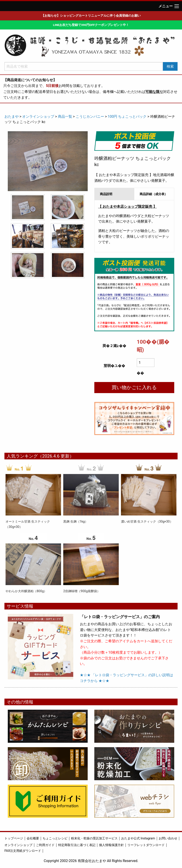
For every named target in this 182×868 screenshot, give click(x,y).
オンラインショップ (38, 117)
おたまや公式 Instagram (138, 838)
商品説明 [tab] (106, 194)
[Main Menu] (177, 6)
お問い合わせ (168, 838)
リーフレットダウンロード (146, 845)
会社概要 (33, 838)
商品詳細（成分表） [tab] (154, 194)
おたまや (12, 117)
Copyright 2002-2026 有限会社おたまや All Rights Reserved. (91, 861)
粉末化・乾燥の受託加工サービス (94, 838)
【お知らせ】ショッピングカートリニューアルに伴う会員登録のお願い (91, 16)
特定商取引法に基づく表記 (77, 845)
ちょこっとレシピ (55, 838)
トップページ (14, 838)
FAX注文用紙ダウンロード (23, 851)
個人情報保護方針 (111, 845)
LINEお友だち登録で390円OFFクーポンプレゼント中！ (91, 25)
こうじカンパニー (90, 117)
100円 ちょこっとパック (127, 117)
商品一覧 (65, 117)
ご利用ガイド (45, 845)
